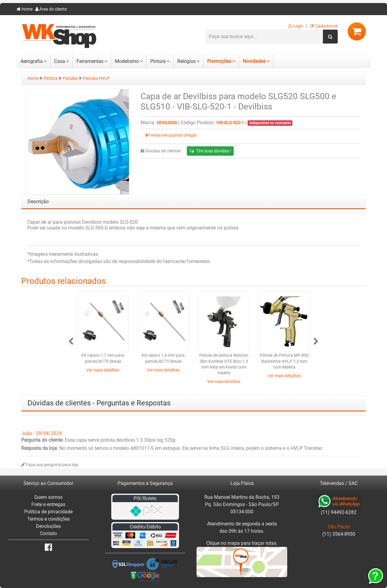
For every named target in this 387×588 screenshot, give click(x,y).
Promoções (219, 61)
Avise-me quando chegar (171, 135)
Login (296, 26)
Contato (48, 533)
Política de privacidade (48, 512)
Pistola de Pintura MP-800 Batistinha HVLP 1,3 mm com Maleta (284, 361)
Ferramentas (90, 61)
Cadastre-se (324, 26)
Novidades (254, 61)
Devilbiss (167, 123)
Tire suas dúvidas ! (210, 151)
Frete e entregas (48, 504)
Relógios (186, 61)
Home (25, 9)
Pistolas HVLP (96, 78)
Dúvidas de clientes (161, 151)
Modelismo (127, 61)
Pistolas (70, 78)
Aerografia (32, 61)
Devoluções (48, 526)
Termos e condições (49, 519)
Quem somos (48, 497)
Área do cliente (51, 9)
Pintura (158, 61)
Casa (60, 61)
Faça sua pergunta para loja (50, 465)
